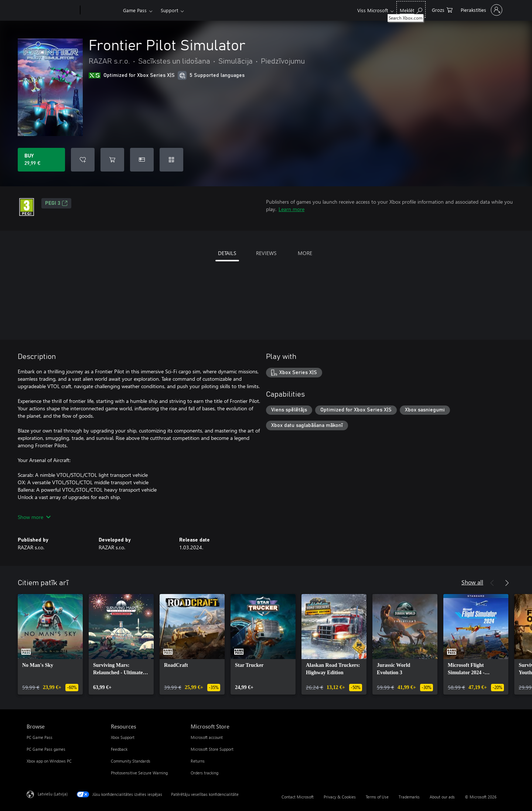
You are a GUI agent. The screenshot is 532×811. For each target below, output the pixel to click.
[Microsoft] (52, 10)
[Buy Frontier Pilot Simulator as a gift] (142, 160)
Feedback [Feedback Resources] (119, 749)
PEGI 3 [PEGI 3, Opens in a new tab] (56, 203)
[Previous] (492, 583)
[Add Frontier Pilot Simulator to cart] (112, 160)
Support (169, 10)
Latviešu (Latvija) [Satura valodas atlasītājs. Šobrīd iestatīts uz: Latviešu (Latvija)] (53, 794)
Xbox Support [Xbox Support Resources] (123, 737)
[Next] (507, 583)
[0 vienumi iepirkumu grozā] (442, 9)
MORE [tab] (305, 253)
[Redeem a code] (171, 160)
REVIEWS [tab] (266, 253)
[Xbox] (101, 10)
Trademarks (409, 797)
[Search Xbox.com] (411, 9)
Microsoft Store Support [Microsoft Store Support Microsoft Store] (212, 749)
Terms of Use (377, 797)
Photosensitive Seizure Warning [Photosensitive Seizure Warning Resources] (139, 773)
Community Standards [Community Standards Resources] (131, 761)
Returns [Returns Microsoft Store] (198, 761)
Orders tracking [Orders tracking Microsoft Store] (204, 773)
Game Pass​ (135, 10)
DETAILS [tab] (227, 253)
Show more (34, 517)
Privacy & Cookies (340, 797)
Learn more (291, 209)
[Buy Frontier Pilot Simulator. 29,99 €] (41, 160)
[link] (50, 644)
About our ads (442, 797)
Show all (472, 582)
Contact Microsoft (298, 797)
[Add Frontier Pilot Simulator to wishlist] (83, 160)
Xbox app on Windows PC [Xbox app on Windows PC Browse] (49, 761)
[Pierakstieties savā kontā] (481, 10)
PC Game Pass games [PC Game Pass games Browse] (46, 749)
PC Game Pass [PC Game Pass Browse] (40, 737)
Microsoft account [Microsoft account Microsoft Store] (207, 737)
